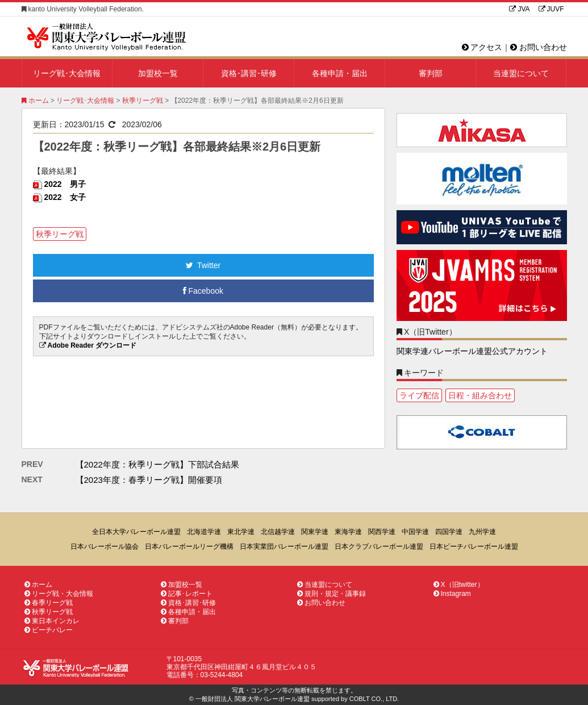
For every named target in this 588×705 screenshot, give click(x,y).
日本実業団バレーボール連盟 (284, 547)
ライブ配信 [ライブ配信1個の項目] (419, 395)
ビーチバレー (49, 630)
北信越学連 (278, 532)
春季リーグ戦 (49, 603)
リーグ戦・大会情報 (59, 594)
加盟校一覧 (158, 73)
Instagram (452, 594)
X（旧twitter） (459, 585)
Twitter (203, 265)
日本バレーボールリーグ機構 (189, 547)
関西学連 (382, 532)
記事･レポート (187, 594)
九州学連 (482, 532)
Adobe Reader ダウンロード (92, 345)
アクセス (482, 47)
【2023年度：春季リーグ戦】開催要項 (149, 480)
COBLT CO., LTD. (374, 699)
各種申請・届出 (340, 73)
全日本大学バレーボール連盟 (136, 532)
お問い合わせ (539, 47)
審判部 (431, 73)
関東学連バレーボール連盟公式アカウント (472, 351)
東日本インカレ (52, 621)
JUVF (551, 9)
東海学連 (348, 532)
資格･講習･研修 (249, 73)
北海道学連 (204, 532)
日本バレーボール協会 (105, 547)
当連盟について (521, 73)
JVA (519, 9)
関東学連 (315, 532)
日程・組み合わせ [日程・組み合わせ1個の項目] (480, 395)
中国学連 (415, 532)
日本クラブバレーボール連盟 (379, 547)
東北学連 (241, 532)
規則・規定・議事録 (331, 594)
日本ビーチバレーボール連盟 (474, 547)
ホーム (35, 101)
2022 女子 (65, 197)
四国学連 (449, 532)
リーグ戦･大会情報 (67, 73)
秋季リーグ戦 (143, 101)
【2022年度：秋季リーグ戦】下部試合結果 (157, 464)
